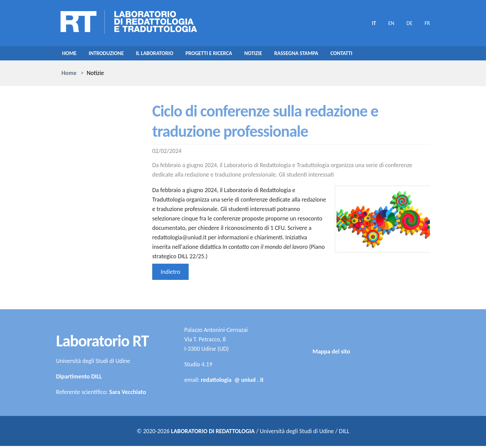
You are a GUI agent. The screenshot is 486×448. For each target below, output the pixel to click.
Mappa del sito (331, 394)
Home (70, 54)
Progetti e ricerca (223, 54)
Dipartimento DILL (79, 378)
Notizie (271, 54)
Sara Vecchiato (128, 394)
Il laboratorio (163, 54)
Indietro (170, 274)
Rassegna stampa (318, 54)
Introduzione (110, 54)
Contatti (367, 54)
